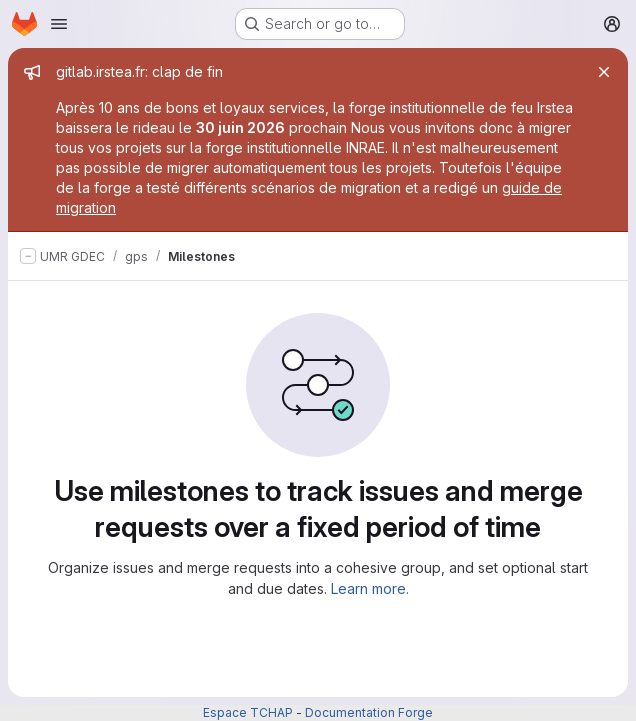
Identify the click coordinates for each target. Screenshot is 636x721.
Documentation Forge (369, 712)
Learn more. (370, 588)
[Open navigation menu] (59, 24)
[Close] (604, 72)
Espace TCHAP (248, 712)
